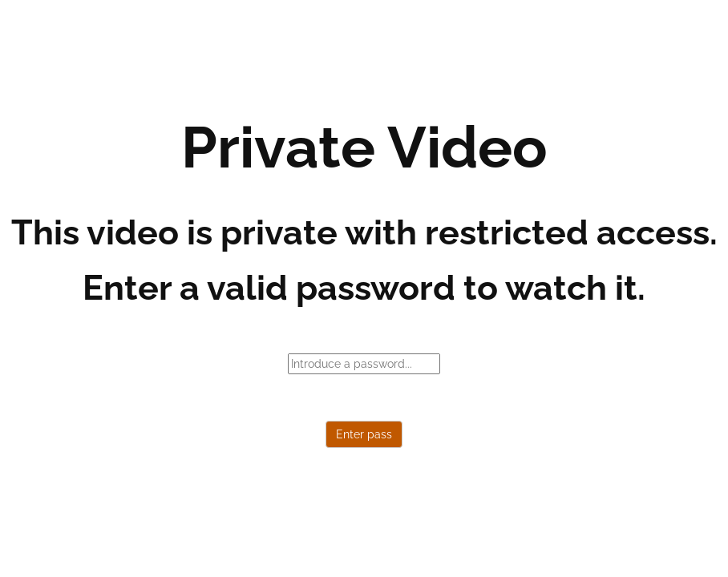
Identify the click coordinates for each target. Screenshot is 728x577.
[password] (364, 364)
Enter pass (364, 434)
